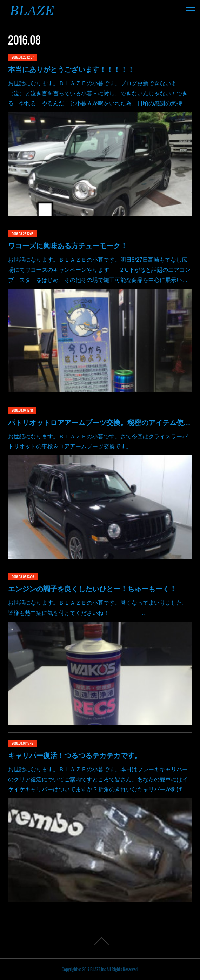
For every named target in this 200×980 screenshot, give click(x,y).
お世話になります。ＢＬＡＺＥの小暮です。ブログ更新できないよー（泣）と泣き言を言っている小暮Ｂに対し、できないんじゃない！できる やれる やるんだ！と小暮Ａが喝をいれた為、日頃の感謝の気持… (98, 93)
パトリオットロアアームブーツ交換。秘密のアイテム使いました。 (100, 423)
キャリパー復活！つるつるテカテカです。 (75, 756)
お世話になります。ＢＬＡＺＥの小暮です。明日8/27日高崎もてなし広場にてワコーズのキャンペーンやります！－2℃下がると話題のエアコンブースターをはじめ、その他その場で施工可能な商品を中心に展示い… (99, 270)
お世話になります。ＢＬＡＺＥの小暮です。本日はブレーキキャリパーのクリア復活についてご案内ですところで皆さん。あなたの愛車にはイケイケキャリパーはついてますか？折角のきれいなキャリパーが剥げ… (98, 780)
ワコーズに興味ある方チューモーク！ (68, 246)
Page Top (100, 941)
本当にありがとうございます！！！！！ (71, 69)
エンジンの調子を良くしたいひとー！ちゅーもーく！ (92, 589)
